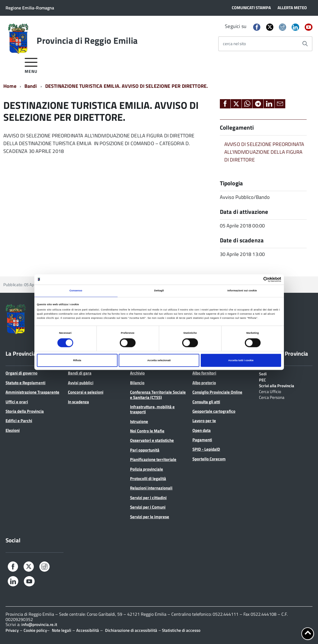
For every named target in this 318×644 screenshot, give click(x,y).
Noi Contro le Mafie (147, 431)
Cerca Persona (272, 397)
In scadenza (78, 402)
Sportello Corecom (209, 459)
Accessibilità (88, 630)
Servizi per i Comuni (148, 507)
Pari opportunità (145, 450)
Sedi (263, 373)
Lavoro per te (204, 421)
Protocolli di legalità (148, 478)
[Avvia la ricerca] (305, 44)
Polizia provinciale (147, 469)
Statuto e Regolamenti (26, 383)
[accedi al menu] (31, 65)
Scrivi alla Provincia (277, 385)
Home (10, 86)
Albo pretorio (204, 383)
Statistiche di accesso (181, 630)
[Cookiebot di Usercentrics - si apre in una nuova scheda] (257, 279)
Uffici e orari (17, 402)
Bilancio (137, 383)
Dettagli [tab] (159, 291)
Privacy (12, 630)
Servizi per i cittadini (148, 498)
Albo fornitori (204, 373)
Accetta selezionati (159, 360)
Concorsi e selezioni (86, 392)
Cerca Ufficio (270, 391)
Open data (202, 430)
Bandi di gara (80, 373)
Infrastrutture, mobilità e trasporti (152, 409)
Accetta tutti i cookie (241, 360)
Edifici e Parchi (19, 421)
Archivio (137, 373)
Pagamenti (202, 440)
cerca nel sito (234, 44)
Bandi (31, 86)
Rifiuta (77, 360)
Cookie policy (35, 630)
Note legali (62, 630)
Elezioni (13, 430)
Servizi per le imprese (150, 517)
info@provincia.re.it (39, 624)
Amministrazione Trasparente (32, 392)
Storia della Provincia (25, 411)
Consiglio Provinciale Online (217, 392)
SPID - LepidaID (206, 449)
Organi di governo (21, 373)
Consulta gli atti (206, 402)
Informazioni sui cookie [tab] (242, 291)
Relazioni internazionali (151, 488)
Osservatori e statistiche (152, 440)
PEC (262, 379)
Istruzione (139, 421)
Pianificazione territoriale (153, 459)
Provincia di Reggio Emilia (87, 40)
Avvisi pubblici (81, 383)
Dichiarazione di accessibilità (131, 630)
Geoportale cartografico (214, 411)
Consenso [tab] (76, 291)
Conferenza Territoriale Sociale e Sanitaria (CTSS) (158, 395)
